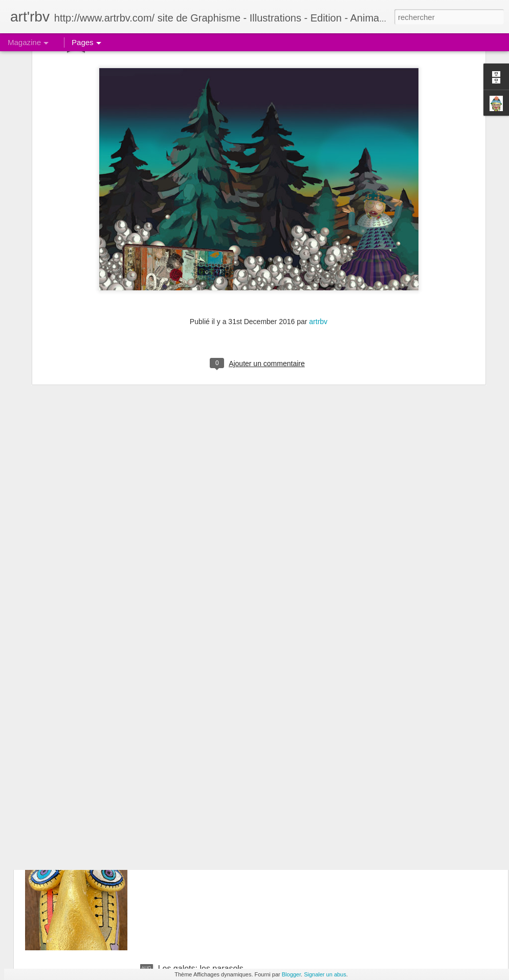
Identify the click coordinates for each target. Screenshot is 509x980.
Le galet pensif (185, 736)
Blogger (291, 974)
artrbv (318, 223)
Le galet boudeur (189, 852)
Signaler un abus (325, 974)
